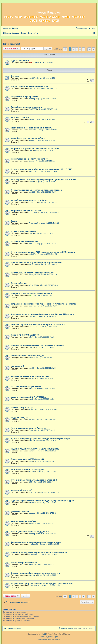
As (30, 296)
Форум (56, 21)
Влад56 (32, 472)
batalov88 (33, 130)
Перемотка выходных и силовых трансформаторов (36, 190)
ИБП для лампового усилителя (26, 387)
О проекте (45, 21)
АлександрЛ (34, 223)
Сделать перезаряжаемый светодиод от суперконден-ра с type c (43, 501)
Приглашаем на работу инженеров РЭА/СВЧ (33, 273)
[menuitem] (15, 29)
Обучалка (55, 17)
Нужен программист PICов (24, 563)
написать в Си (18, 366)
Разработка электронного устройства (29, 200)
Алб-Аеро (33, 244)
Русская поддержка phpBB (49, 637)
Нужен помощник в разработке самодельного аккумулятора (40, 438)
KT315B (32, 378)
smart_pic (33, 171)
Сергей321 (33, 327)
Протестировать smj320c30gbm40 (27, 459)
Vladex (31, 140)
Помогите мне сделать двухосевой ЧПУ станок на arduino (39, 552)
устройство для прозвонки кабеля (28, 138)
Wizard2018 (33, 285)
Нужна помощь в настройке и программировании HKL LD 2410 (42, 169)
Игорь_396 (33, 409)
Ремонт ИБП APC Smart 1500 (25, 335)
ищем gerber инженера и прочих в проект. (31, 128)
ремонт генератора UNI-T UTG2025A (28, 397)
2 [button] (73, 49)
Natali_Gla (33, 264)
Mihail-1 (32, 389)
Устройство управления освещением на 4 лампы (35, 149)
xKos (31, 523)
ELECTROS (33, 213)
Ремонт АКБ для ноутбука (24, 521)
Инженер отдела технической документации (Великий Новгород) (43, 314)
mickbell (32, 420)
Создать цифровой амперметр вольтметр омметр (35, 573)
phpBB (44, 634)
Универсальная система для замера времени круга (36, 542)
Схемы (18, 17)
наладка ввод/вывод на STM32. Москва (30, 376)
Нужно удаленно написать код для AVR (30, 532)
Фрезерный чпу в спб (22, 490)
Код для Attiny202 (20, 418)
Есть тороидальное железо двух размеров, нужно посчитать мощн (44, 180)
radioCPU (33, 254)
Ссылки (66, 17)
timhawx (32, 451)
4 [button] (80, 49)
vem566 (32, 192)
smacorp (32, 99)
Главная (9, 17)
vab (30, 358)
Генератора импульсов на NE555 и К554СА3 (32, 293)
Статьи (44, 17)
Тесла (14, 221)
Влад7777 (33, 202)
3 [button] (77, 49)
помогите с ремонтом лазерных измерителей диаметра (38, 325)
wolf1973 (32, 78)
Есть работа (12, 44)
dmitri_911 (33, 88)
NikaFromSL (33, 544)
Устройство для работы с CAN (26, 211)
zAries (31, 565)
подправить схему (20, 511)
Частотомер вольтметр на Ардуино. (28, 428)
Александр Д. (34, 585)
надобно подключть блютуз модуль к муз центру (35, 449)
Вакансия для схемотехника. (25, 242)
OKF (31, 151)
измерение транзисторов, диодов (27, 356)
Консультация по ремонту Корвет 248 (29, 159)
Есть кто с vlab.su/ (20, 117)
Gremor (32, 161)
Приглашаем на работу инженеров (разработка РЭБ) (37, 262)
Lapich (31, 347)
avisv (31, 461)
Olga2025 (33, 316)
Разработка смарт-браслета (25, 97)
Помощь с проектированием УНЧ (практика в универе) (38, 345)
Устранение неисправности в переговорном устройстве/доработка (44, 304)
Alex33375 (33, 109)
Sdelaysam (33, 554)
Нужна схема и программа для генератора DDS (34, 480)
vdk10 (31, 337)
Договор (15, 76)
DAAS (31, 430)
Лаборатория (31, 17)
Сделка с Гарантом (20, 61)
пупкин (31, 119)
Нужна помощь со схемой (24, 231)
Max (31, 63)
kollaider (32, 368)
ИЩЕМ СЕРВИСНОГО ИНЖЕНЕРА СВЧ (30, 86)
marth (31, 399)
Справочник (78, 17)
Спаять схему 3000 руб (22, 407)
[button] (65, 49)
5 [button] (83, 49)
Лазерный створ (19, 283)
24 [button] (89, 49)
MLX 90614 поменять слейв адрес (27, 470)
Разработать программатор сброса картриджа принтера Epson (42, 583)
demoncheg (33, 492)
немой (31, 182)
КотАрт (34, 21)
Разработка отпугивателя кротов (27, 107)
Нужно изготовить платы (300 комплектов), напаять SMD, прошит (43, 252)
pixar (31, 233)
